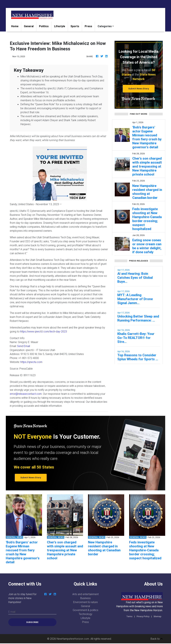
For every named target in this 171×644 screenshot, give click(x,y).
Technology (85, 614)
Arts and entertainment (85, 594)
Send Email (23, 346)
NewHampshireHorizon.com (73, 639)
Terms (129, 616)
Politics (44, 26)
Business (85, 598)
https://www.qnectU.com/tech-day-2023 (43, 331)
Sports (75, 26)
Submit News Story (139, 89)
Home (16, 26)
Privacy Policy (143, 616)
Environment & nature (85, 602)
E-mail (12, 612)
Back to (157, 639)
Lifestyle (60, 26)
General (29, 26)
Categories (105, 26)
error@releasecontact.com (26, 394)
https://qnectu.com (31, 362)
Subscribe (32, 622)
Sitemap (157, 616)
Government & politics (85, 610)
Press (88, 26)
